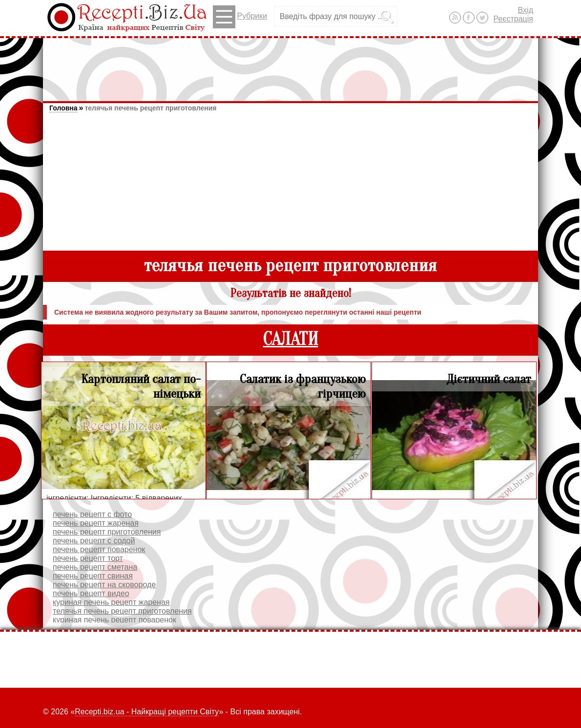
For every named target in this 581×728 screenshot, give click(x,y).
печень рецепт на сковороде (104, 585)
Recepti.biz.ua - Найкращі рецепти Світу (147, 712)
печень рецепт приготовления (107, 532)
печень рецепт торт (88, 558)
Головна (63, 108)
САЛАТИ (291, 339)
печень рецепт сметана (95, 567)
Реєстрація (513, 19)
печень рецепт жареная (96, 523)
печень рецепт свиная (93, 576)
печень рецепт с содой (94, 541)
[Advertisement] (290, 65)
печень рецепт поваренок (99, 549)
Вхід (526, 10)
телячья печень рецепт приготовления (150, 108)
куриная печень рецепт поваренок (114, 620)
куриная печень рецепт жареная (111, 602)
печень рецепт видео (91, 593)
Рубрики (240, 17)
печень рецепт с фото (92, 514)
